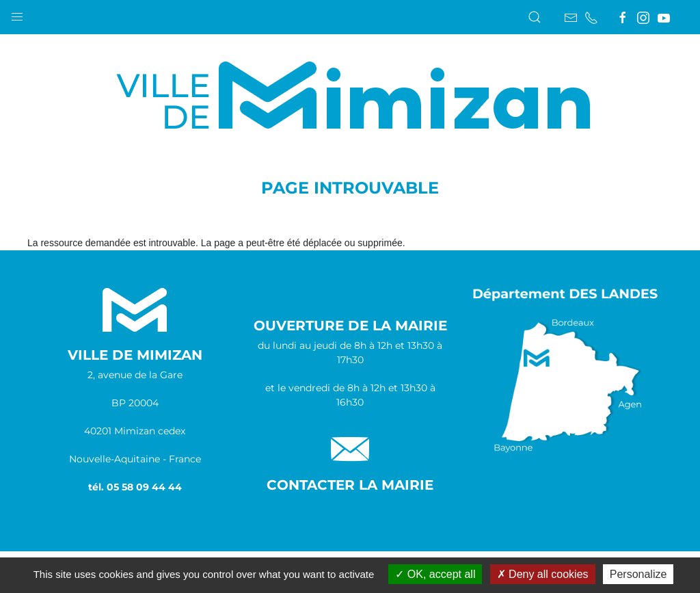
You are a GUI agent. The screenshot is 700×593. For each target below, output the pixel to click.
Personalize (638, 574)
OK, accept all (435, 574)
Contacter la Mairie (350, 485)
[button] (17, 14)
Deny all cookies (543, 574)
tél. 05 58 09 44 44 (135, 487)
